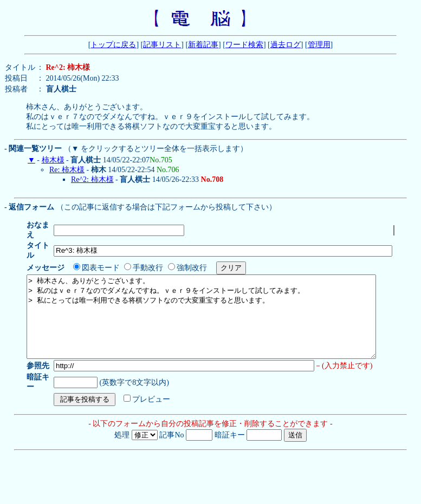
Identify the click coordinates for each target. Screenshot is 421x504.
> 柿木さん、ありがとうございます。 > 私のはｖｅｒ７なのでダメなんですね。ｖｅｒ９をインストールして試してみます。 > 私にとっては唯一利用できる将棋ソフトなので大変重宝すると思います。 (222, 309)
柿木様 (53, 160)
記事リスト (162, 45)
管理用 (319, 45)
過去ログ (286, 45)
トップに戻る (113, 45)
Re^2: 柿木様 (92, 179)
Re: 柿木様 (67, 170)
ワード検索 (244, 45)
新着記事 (203, 45)
